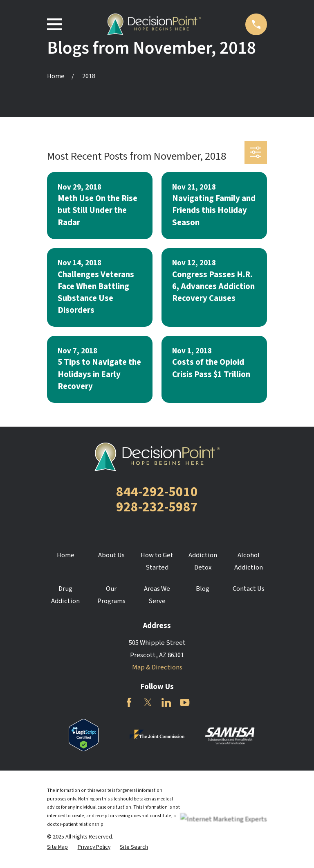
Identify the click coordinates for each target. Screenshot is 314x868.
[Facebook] (129, 702)
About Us (111, 555)
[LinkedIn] (166, 702)
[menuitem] (57, 847)
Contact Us (249, 589)
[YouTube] (185, 702)
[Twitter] (148, 702)
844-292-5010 (157, 492)
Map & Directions (157, 667)
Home (66, 555)
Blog (203, 589)
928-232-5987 (157, 507)
